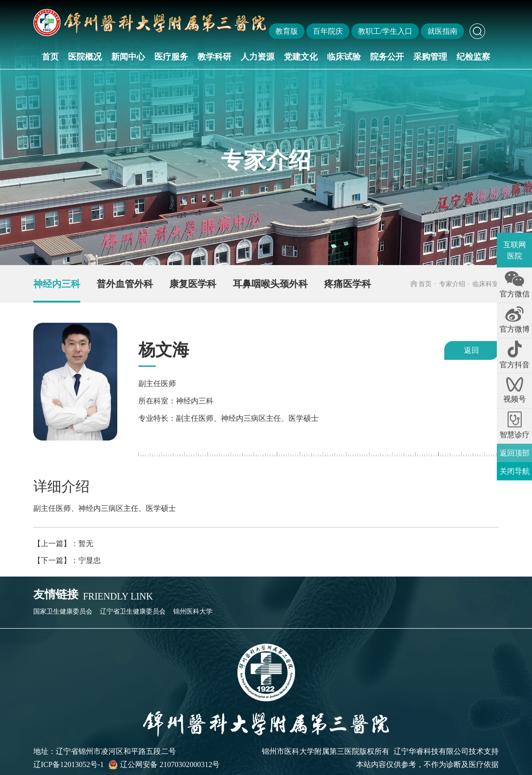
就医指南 (442, 31)
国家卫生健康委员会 (63, 612)
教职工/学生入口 (385, 31)
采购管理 (430, 57)
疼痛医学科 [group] (348, 284)
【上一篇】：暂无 (63, 543)
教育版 (287, 31)
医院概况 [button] (85, 57)
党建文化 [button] (301, 57)
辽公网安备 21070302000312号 (164, 765)
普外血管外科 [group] (125, 284)
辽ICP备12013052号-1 (68, 764)
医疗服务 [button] (171, 57)
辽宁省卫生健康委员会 (133, 612)
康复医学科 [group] (193, 284)
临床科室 (486, 284)
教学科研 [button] (214, 57)
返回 (471, 350)
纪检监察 (473, 57)
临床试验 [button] (344, 57)
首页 (50, 57)
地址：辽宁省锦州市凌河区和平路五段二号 (105, 751)
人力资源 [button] (258, 57)
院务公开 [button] (387, 57)
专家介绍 (452, 284)
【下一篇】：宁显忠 (67, 560)
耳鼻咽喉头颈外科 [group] (270, 284)
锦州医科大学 (193, 612)
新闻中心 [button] (128, 57)
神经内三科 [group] (57, 284)
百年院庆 (328, 31)
